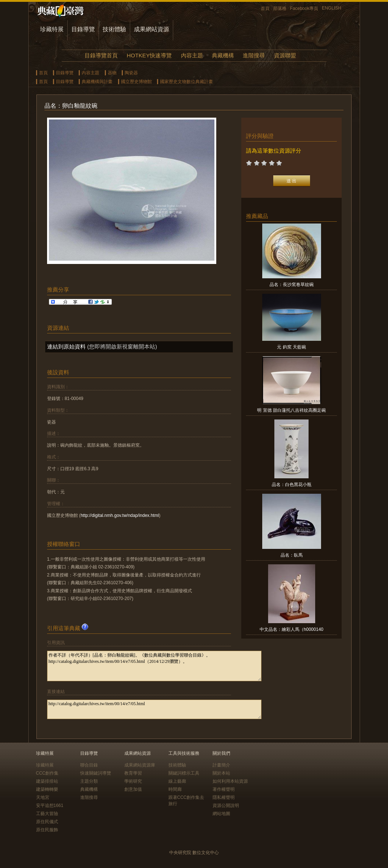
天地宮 (43, 797)
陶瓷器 (131, 73)
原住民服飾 (47, 830)
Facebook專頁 (304, 8)
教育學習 (133, 773)
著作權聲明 (224, 789)
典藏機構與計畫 (97, 82)
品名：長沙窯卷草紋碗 (292, 285)
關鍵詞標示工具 (184, 773)
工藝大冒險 (47, 814)
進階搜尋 (254, 55)
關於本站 (221, 773)
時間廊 (175, 789)
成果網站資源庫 (140, 765)
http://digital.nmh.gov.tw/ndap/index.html (120, 515)
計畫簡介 (221, 765)
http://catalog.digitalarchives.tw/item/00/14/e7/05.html (154, 709)
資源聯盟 (285, 55)
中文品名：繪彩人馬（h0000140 (291, 629)
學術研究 (133, 781)
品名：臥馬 (292, 555)
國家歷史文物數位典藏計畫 (186, 82)
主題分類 (89, 781)
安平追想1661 (50, 806)
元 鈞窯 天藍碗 (291, 347)
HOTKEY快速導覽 (149, 55)
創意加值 (133, 789)
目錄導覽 (83, 29)
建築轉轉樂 (47, 789)
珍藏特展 (52, 29)
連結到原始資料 (66, 347)
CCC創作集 (47, 773)
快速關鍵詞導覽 (96, 773)
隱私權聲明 (224, 797)
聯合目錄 (89, 765)
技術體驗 (114, 29)
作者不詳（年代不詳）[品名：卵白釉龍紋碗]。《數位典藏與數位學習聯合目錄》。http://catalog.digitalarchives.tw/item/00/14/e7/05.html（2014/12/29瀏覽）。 (154, 666)
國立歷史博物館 (136, 82)
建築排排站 (47, 781)
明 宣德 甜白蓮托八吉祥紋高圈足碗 (291, 410)
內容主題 (192, 55)
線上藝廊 (177, 781)
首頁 (265, 8)
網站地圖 (221, 814)
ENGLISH (332, 8)
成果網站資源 (152, 29)
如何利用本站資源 (230, 781)
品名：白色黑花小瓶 (292, 485)
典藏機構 (223, 55)
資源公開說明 (226, 806)
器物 (112, 73)
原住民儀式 (47, 822)
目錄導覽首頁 (101, 55)
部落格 (280, 8)
